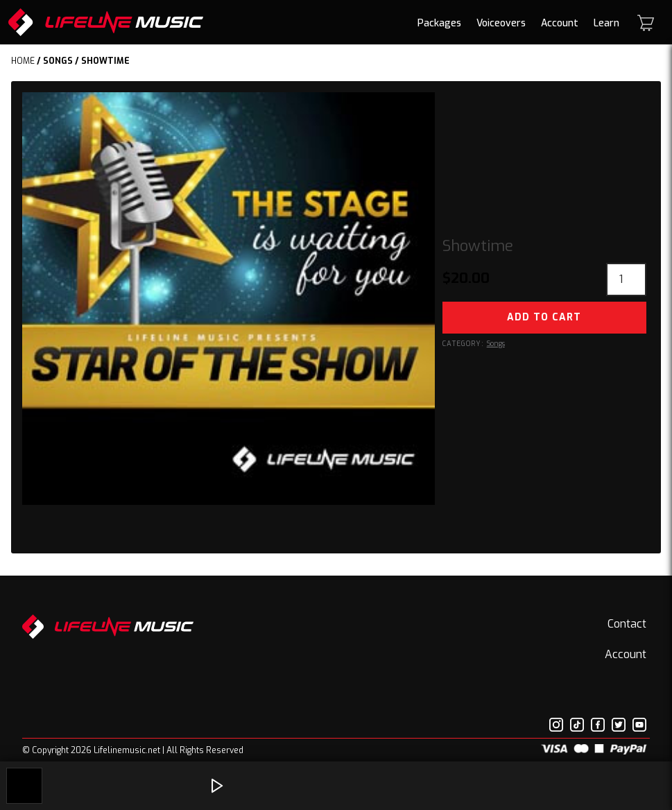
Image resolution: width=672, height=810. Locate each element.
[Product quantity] (626, 279)
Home (23, 61)
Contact (627, 624)
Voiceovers (501, 23)
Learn (606, 23)
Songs (58, 61)
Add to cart (544, 317)
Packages (439, 23)
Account (560, 23)
